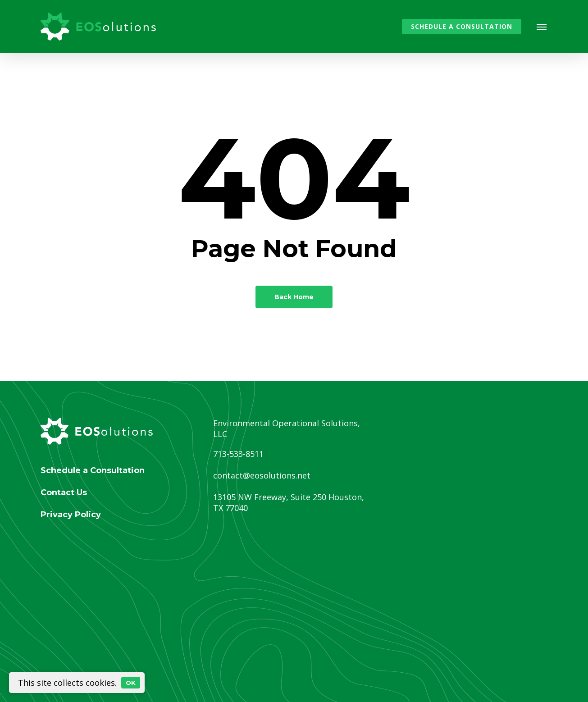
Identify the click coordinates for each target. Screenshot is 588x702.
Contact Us (64, 492)
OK (131, 683)
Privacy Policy (71, 515)
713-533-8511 (238, 454)
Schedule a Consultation (93, 470)
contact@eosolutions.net (262, 475)
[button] (542, 27)
